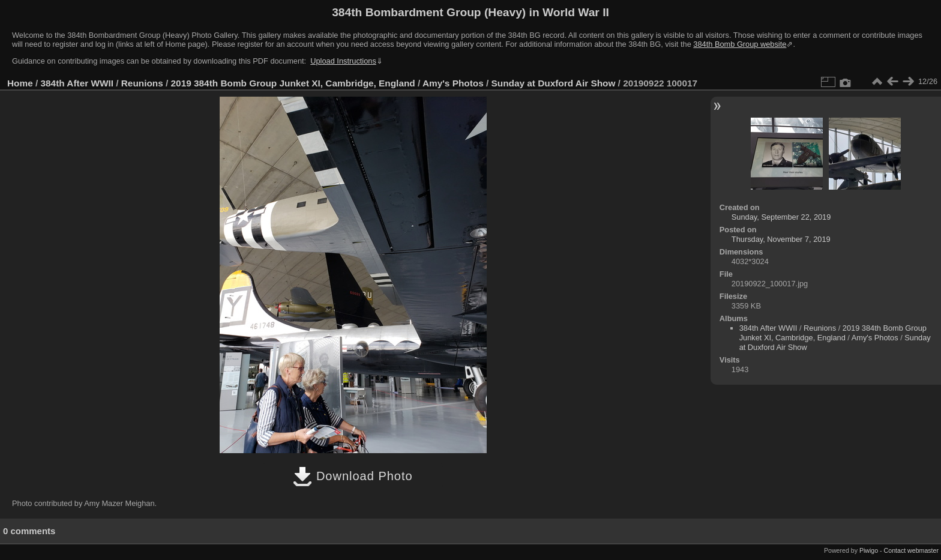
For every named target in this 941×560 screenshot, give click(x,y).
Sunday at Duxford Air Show (554, 83)
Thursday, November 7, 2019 (781, 239)
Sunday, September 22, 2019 (781, 217)
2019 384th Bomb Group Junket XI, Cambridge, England (293, 83)
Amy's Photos (453, 83)
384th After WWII (77, 83)
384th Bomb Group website (740, 44)
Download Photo (353, 476)
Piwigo (869, 550)
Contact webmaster (911, 550)
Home (20, 83)
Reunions (142, 83)
